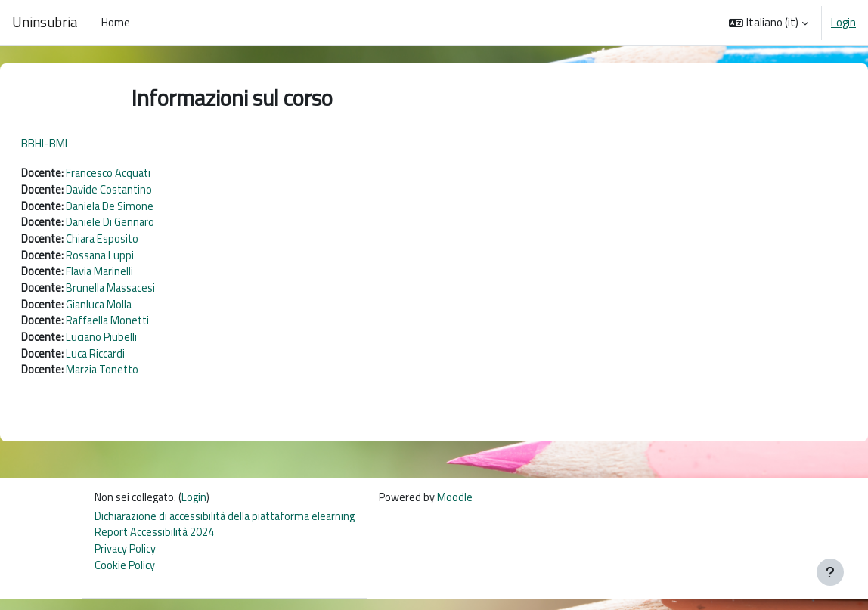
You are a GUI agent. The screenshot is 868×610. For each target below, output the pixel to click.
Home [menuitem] (116, 22)
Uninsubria (45, 22)
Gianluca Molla (137, 310)
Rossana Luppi (138, 259)
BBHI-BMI (81, 143)
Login (843, 23)
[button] (769, 23)
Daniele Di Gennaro (148, 225)
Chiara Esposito (141, 242)
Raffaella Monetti (146, 326)
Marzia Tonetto (141, 378)
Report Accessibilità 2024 (156, 542)
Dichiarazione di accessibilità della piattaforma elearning (230, 525)
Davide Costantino (148, 191)
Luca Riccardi (133, 360)
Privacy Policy (126, 559)
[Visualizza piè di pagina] (830, 572)
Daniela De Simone (148, 207)
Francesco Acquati (147, 173)
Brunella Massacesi (150, 293)
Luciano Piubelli (139, 344)
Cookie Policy (125, 576)
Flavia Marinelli (138, 276)
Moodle (466, 506)
